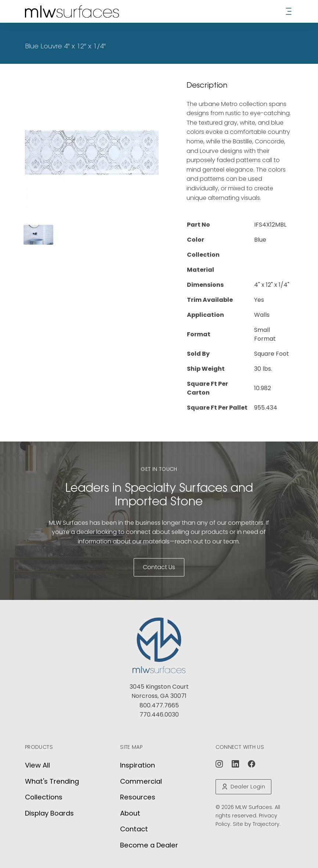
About (130, 813)
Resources (138, 797)
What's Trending (52, 781)
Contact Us (159, 567)
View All (37, 765)
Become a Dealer (149, 845)
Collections (44, 797)
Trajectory (266, 824)
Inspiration (138, 765)
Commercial (141, 781)
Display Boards (49, 813)
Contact (134, 829)
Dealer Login (243, 787)
